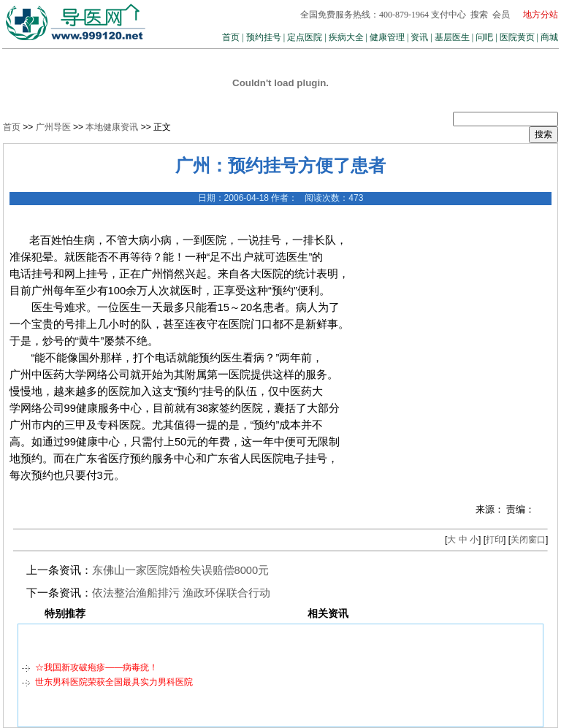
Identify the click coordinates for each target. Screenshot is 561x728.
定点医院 (305, 37)
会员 (501, 15)
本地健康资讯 (112, 127)
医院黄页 (517, 37)
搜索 (479, 15)
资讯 (419, 37)
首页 (231, 37)
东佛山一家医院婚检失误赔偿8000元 (181, 570)
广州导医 (53, 127)
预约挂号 (264, 37)
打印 (495, 540)
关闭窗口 (528, 540)
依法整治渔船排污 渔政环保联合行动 (181, 593)
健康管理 (387, 37)
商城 (549, 37)
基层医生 (452, 37)
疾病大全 (346, 37)
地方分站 (541, 15)
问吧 (484, 37)
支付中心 (449, 15)
